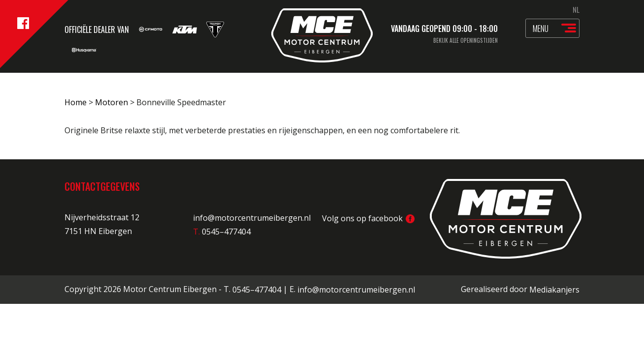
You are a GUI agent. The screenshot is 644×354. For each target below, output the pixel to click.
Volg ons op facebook (368, 218)
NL (576, 9)
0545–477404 (257, 290)
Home (76, 102)
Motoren (112, 102)
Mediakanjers (554, 290)
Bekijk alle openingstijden (466, 40)
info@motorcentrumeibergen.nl (252, 218)
